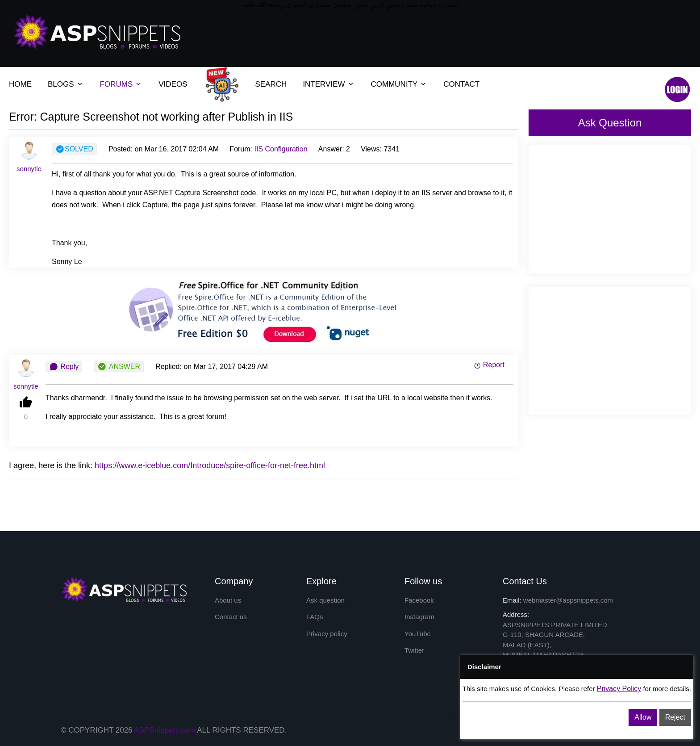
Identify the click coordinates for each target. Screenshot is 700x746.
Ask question (325, 600)
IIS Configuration (281, 149)
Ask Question (610, 123)
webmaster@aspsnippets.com (568, 600)
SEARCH (271, 84)
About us (228, 600)
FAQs (315, 617)
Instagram (419, 617)
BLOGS (61, 84)
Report (489, 365)
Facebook (419, 600)
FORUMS (117, 84)
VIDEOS (173, 84)
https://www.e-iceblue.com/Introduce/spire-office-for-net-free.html (210, 465)
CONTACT (461, 84)
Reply (64, 367)
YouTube (418, 634)
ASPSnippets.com (165, 730)
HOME (20, 84)
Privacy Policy (619, 689)
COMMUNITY (394, 84)
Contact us (231, 617)
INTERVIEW (324, 84)
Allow (643, 717)
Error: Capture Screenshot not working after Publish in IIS (151, 117)
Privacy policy (327, 634)
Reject (675, 717)
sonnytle (29, 169)
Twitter (414, 650)
